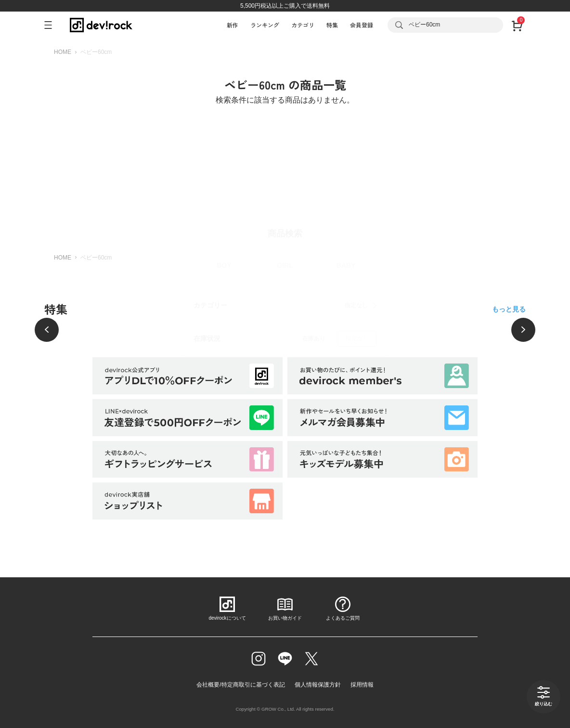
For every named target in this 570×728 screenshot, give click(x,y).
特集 (332, 25)
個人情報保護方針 (318, 685)
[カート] (517, 25)
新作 (233, 25)
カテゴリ (303, 25)
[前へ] (47, 330)
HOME (63, 52)
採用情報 (362, 685)
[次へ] (523, 330)
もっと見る (509, 309)
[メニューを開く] (52, 25)
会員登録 (362, 25)
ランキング (265, 25)
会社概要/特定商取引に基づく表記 (240, 685)
